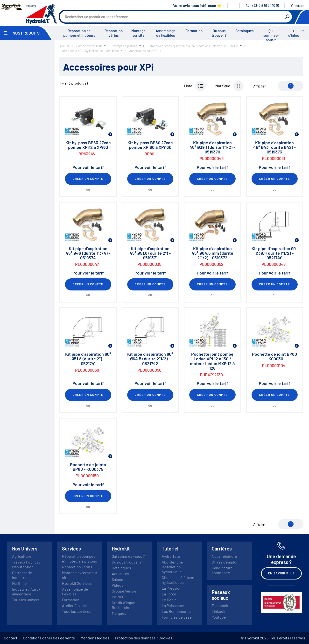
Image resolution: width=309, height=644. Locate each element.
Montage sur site (138, 33)
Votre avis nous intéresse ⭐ (197, 5)
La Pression (172, 588)
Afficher (260, 86)
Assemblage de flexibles (166, 33)
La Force (169, 594)
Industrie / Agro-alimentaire (26, 591)
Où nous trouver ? (219, 33)
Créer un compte (88, 179)
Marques (119, 613)
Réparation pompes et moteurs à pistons (80, 559)
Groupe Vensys (124, 591)
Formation (194, 31)
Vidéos (118, 585)
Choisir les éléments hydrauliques (179, 580)
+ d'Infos (294, 33)
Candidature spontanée (222, 570)
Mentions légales (95, 638)
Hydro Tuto (171, 556)
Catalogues (244, 31)
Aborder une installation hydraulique (172, 567)
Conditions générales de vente (49, 638)
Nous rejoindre (224, 556)
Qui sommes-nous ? (271, 35)
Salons (117, 579)
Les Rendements (176, 611)
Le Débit (169, 600)
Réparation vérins (114, 33)
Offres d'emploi (225, 562)
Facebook (220, 605)
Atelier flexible (74, 605)
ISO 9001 (119, 597)
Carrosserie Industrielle (22, 575)
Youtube (219, 617)
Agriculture (22, 556)
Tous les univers (26, 600)
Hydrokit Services (77, 583)
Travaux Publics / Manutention (26, 564)
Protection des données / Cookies (144, 638)
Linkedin (219, 611)
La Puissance (173, 605)
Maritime (19, 583)
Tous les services (77, 611)
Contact (298, 5)
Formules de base (177, 617)
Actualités (120, 574)
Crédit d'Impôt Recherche (124, 605)
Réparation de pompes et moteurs (79, 33)
